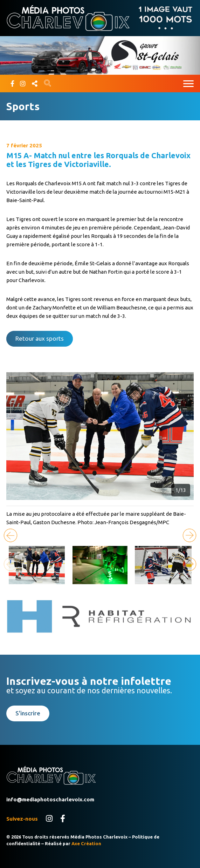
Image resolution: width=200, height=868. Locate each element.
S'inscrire (28, 713)
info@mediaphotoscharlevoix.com (50, 799)
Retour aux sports (40, 338)
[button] (189, 535)
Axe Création (86, 843)
